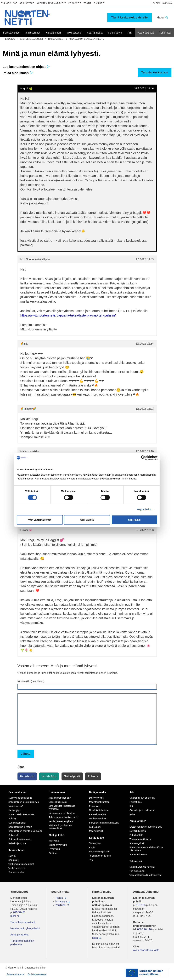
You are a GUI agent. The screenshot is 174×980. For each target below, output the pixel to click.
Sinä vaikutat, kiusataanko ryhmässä (62, 807)
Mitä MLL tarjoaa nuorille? (143, 867)
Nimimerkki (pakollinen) (31, 681)
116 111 (141, 905)
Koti (131, 806)
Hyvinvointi (54, 849)
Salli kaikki (134, 520)
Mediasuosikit (96, 831)
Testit (87, 3)
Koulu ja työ (97, 838)
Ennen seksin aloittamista (21, 814)
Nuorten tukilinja (138, 831)
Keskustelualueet (31, 39)
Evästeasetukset (37, 974)
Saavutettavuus (15, 974)
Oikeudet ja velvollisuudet (142, 810)
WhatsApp (49, 776)
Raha (132, 814)
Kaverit (12, 856)
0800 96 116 (144, 929)
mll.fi (13, 916)
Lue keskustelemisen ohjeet (26, 67)
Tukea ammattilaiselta (140, 839)
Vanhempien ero (17, 868)
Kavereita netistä (98, 814)
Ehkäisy (12, 819)
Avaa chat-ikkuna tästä (146, 950)
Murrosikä (54, 841)
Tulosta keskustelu (155, 72)
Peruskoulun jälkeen (99, 852)
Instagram (61, 902)
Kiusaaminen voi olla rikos (62, 813)
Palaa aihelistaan (18, 73)
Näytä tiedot (144, 509)
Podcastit (75, 3)
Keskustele (27, 3)
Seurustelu (14, 860)
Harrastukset (136, 802)
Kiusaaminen (57, 792)
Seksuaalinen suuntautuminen (24, 802)
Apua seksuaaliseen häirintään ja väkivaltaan (146, 849)
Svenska (168, 3)
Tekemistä (136, 861)
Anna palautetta (19, 935)
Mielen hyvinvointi (58, 845)
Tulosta (93, 776)
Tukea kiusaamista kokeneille (63, 817)
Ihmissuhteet (56, 39)
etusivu (10, 39)
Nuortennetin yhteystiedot (25, 928)
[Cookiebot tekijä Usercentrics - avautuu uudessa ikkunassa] (143, 458)
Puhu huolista (136, 835)
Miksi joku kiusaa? (58, 802)
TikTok (59, 898)
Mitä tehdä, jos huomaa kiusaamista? (61, 827)
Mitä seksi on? (16, 806)
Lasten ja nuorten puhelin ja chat (146, 827)
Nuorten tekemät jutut (51, 3)
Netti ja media (98, 792)
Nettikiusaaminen (98, 819)
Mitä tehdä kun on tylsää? (142, 798)
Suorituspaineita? (17, 823)
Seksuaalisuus (17, 792)
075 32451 (19, 912)
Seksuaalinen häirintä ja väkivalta (25, 831)
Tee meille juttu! (137, 871)
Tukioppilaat (9, 3)
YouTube (60, 905)
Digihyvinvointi (96, 798)
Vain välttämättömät (40, 520)
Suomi (156, 3)
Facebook (27, 776)
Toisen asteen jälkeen (100, 856)
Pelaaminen (95, 806)
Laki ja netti (95, 827)
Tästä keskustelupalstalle (129, 17)
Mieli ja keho (56, 835)
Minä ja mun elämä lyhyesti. (86, 39)
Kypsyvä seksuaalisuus (20, 798)
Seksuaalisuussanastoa (20, 839)
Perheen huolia (16, 872)
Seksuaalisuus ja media (20, 827)
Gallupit (99, 3)
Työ (91, 860)
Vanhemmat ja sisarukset (21, 864)
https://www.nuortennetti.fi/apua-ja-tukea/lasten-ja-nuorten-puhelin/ (68, 315)
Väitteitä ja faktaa (17, 843)
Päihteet (53, 853)
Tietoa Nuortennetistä (23, 922)
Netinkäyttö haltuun (99, 810)
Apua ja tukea (138, 821)
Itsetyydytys (14, 810)
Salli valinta (87, 520)
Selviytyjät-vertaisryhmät (61, 821)
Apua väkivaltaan (138, 854)
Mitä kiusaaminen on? (60, 798)
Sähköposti (72, 776)
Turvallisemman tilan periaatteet (22, 943)
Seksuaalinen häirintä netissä (104, 823)
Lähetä (26, 754)
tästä (95, 938)
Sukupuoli (13, 835)
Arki (132, 792)
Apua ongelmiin (137, 843)
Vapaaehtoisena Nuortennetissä (146, 875)
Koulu (92, 847)
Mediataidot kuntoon (99, 802)
